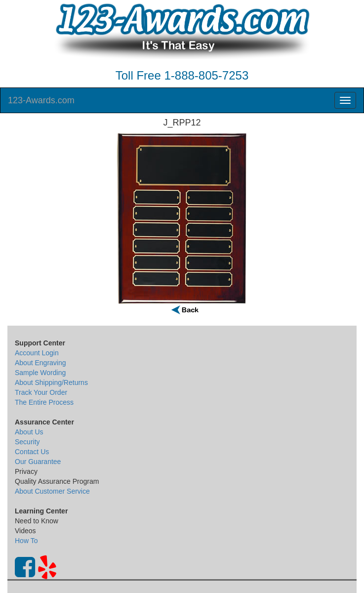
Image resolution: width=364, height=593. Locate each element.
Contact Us (32, 452)
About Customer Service (52, 491)
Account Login (37, 353)
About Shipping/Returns (51, 382)
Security (27, 442)
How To (26, 541)
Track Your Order (41, 392)
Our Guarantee (38, 462)
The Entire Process (44, 402)
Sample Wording (40, 373)
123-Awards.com (41, 100)
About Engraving (40, 363)
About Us (29, 432)
